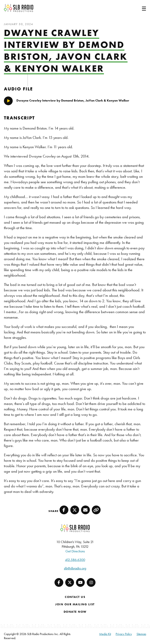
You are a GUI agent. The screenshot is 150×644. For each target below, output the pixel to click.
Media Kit (105, 634)
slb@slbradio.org (75, 568)
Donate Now (75, 612)
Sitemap (141, 634)
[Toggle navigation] (139, 8)
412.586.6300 (75, 560)
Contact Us (75, 597)
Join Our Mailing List (75, 604)
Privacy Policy (124, 634)
